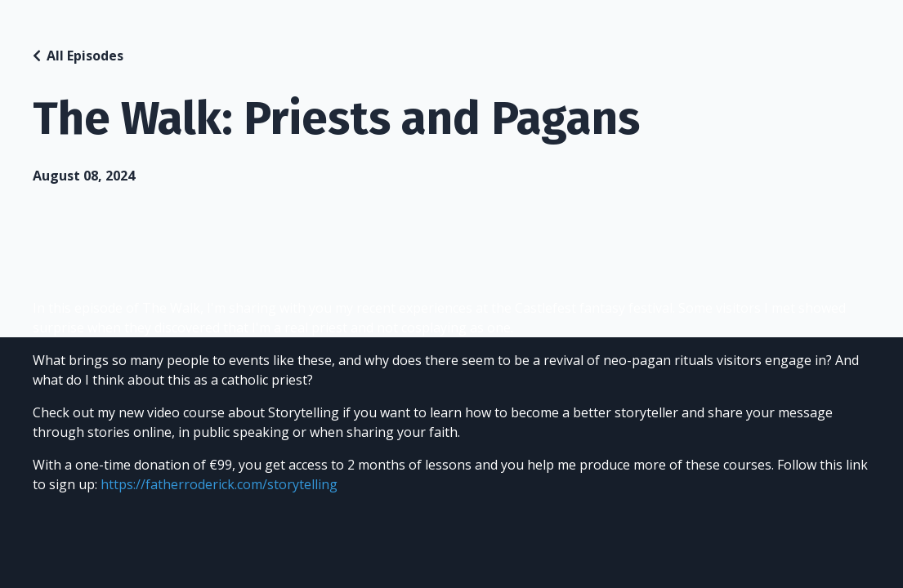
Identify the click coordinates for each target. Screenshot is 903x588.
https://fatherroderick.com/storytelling (219, 484)
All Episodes (85, 56)
